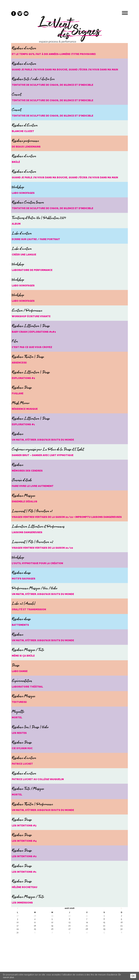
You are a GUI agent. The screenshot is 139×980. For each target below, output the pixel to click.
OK (133, 976)
